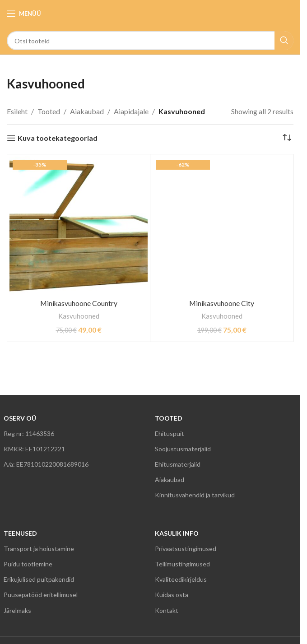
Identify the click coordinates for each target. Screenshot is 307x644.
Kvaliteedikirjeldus (181, 579)
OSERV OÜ (20, 418)
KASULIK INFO (177, 533)
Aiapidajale (131, 111)
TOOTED (169, 418)
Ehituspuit (170, 433)
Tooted (49, 111)
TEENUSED (20, 533)
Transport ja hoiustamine (39, 549)
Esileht (17, 111)
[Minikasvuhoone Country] (79, 226)
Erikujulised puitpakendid (39, 579)
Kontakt (167, 610)
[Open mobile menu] (24, 14)
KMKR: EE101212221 (34, 449)
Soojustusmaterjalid (183, 449)
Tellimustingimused (182, 564)
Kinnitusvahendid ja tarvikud (195, 495)
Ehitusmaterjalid (178, 464)
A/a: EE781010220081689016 (46, 464)
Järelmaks (17, 610)
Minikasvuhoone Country (79, 303)
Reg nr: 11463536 (29, 433)
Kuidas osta (172, 595)
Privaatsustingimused (186, 549)
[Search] (150, 41)
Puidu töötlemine (28, 564)
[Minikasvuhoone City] (222, 226)
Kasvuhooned (79, 316)
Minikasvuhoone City (222, 303)
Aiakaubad (87, 111)
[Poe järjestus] (287, 138)
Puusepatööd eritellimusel (41, 595)
